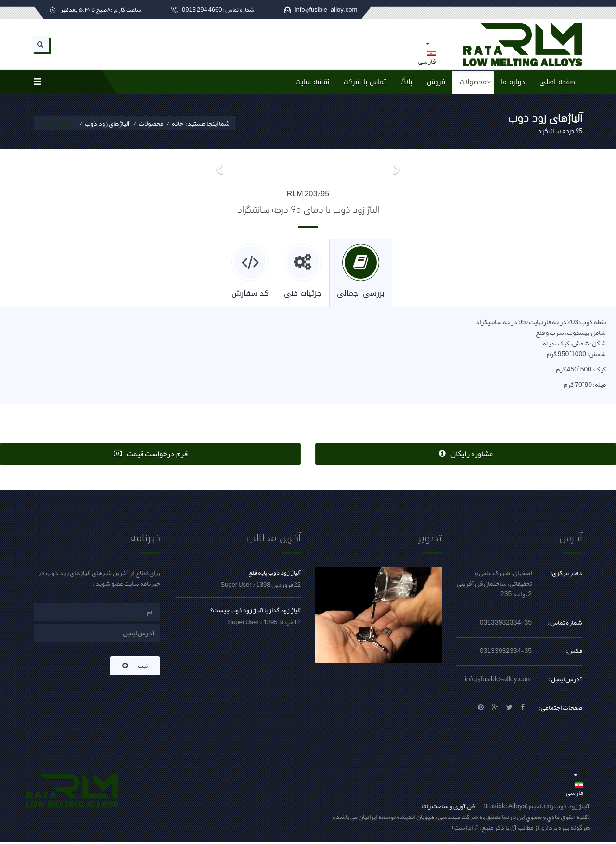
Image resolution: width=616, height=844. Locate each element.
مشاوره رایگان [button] (466, 455)
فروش (436, 82)
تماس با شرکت (365, 82)
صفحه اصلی (557, 82)
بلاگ (406, 82)
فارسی (427, 53)
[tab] (362, 274)
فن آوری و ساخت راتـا (448, 808)
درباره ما (513, 82)
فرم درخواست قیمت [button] (151, 455)
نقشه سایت (312, 82)
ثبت (135, 667)
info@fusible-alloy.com (498, 681)
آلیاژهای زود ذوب (107, 123)
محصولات (473, 82)
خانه (178, 123)
